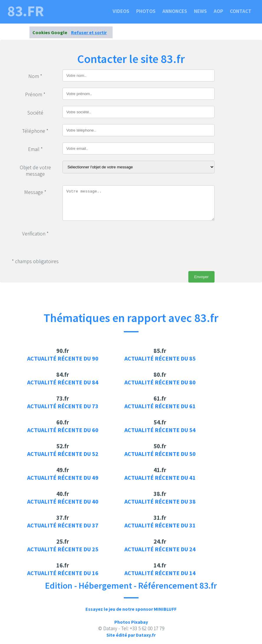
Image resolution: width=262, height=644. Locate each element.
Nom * (35, 76)
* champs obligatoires (35, 261)
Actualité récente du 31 (160, 525)
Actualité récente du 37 (63, 525)
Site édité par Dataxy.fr (131, 635)
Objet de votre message (35, 171)
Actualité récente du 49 (63, 478)
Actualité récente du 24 (160, 549)
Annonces (175, 11)
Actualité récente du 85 (160, 358)
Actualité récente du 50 (160, 454)
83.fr (26, 11)
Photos (146, 11)
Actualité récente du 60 (63, 430)
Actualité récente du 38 (160, 501)
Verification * (35, 234)
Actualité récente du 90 (63, 358)
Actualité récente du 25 (63, 549)
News (200, 11)
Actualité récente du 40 (63, 501)
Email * (35, 149)
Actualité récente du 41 (160, 478)
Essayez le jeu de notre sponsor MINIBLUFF (131, 609)
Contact (241, 11)
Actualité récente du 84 (63, 382)
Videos (121, 11)
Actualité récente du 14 (160, 573)
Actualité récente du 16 (63, 573)
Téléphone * (35, 131)
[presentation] (107, 238)
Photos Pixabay (131, 622)
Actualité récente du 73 (63, 406)
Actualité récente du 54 (160, 430)
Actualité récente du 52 (63, 454)
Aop (218, 11)
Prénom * (35, 94)
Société (35, 113)
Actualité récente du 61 (160, 406)
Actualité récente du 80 (160, 382)
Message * (35, 192)
